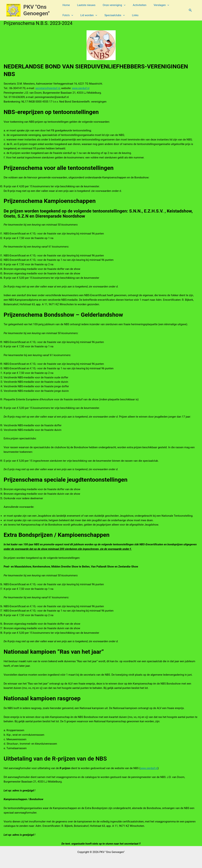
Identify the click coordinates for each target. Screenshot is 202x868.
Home (68, 5)
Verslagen (156, 5)
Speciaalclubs (97, 15)
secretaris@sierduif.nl (48, 88)
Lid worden (73, 15)
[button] (122, 5)
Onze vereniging (113, 5)
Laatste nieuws (87, 5)
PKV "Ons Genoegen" (38, 10)
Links (116, 15)
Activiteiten (136, 5)
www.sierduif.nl (83, 88)
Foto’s (175, 5)
